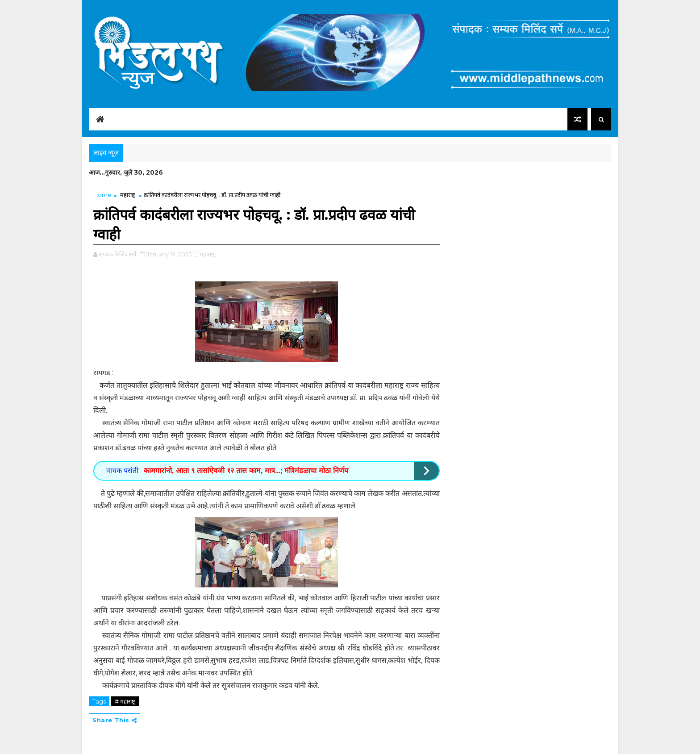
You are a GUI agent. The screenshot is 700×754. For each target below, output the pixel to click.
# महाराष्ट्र (125, 701)
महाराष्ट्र (128, 195)
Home (102, 195)
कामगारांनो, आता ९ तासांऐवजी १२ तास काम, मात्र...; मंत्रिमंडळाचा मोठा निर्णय (246, 471)
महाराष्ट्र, (208, 254)
